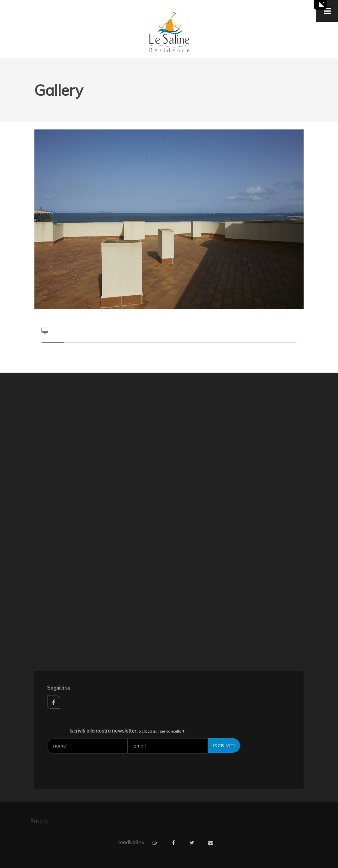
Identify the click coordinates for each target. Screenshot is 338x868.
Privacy (39, 821)
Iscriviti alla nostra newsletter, (127, 731)
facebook (54, 702)
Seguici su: (59, 688)
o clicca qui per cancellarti (162, 731)
